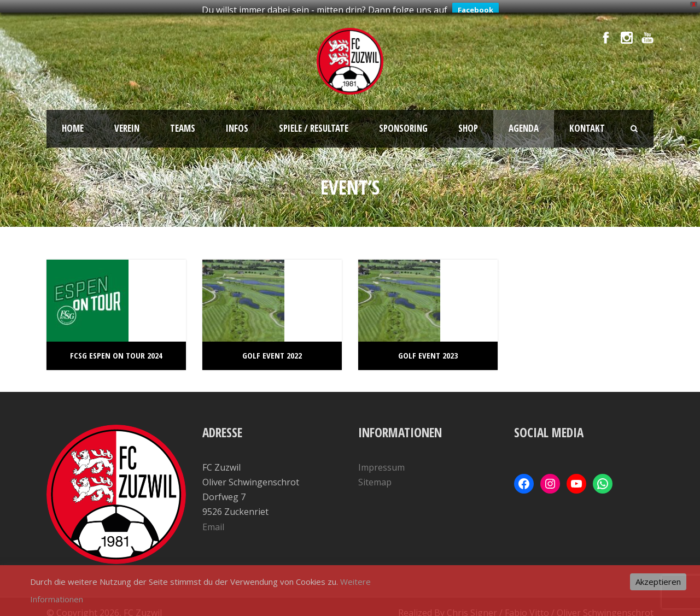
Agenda (524, 123)
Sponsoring (403, 123)
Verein (127, 123)
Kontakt (587, 123)
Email (213, 522)
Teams (183, 123)
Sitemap (375, 477)
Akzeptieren (658, 582)
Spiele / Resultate (314, 123)
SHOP (468, 123)
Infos (237, 123)
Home (73, 123)
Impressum (381, 462)
